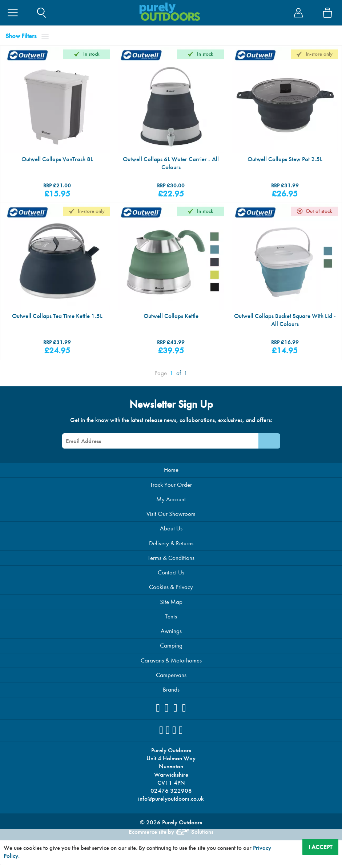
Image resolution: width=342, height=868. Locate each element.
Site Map (171, 617)
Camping (171, 663)
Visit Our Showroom (171, 525)
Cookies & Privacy (171, 602)
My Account (171, 509)
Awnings (171, 648)
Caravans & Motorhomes (171, 679)
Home (171, 479)
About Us (171, 540)
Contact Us (171, 586)
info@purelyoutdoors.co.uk (171, 824)
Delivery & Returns (171, 556)
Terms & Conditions (171, 571)
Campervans (171, 694)
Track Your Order (171, 494)
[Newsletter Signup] (269, 449)
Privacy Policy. (23, 855)
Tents (171, 632)
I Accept (319, 846)
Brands (171, 710)
